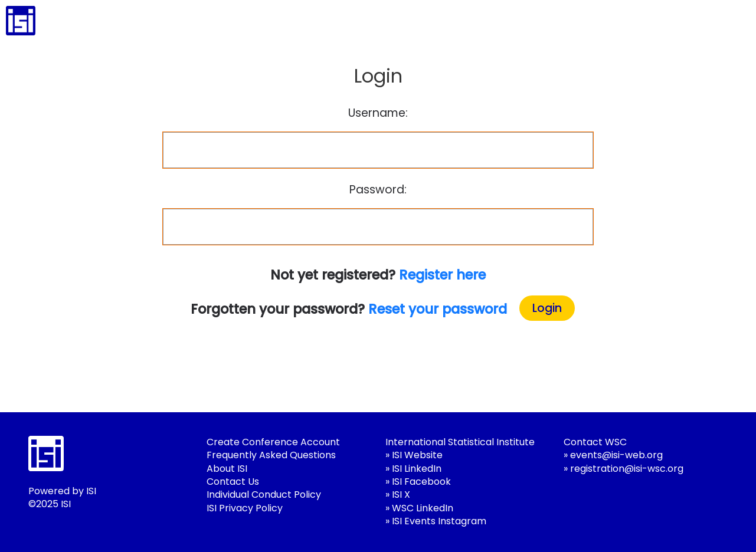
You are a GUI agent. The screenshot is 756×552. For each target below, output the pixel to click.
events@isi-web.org (616, 455)
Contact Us (233, 482)
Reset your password (438, 309)
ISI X (401, 494)
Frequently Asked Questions (271, 455)
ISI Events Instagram (439, 521)
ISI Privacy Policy (245, 508)
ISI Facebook (421, 482)
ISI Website (417, 455)
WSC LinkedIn (423, 508)
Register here (442, 275)
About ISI (227, 469)
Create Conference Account (273, 442)
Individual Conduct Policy (264, 494)
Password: (378, 190)
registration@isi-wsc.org (627, 469)
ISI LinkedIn (417, 469)
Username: (378, 113)
